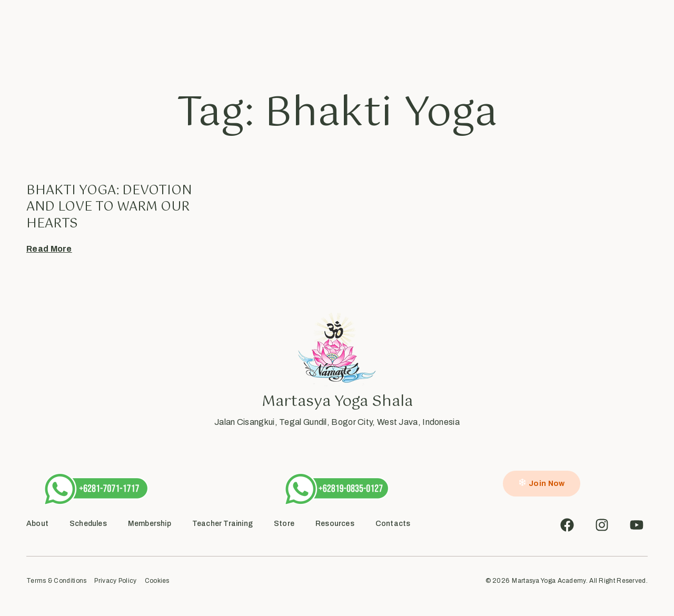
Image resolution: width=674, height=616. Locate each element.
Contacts (393, 524)
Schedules (267, 32)
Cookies (157, 581)
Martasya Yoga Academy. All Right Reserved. (580, 581)
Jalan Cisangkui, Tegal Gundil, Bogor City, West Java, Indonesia (337, 422)
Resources (335, 524)
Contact (475, 32)
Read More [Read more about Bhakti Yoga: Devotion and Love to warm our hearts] (49, 249)
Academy (316, 32)
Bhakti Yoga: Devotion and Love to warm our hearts (109, 207)
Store (284, 524)
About (224, 32)
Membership (150, 524)
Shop (437, 32)
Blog (406, 32)
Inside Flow (365, 32)
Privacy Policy (115, 581)
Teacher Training (222, 524)
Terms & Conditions (56, 581)
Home (190, 32)
